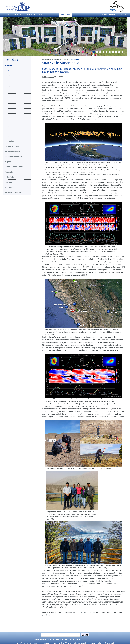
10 (123, 53)
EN (125, 14)
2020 (65, 59)
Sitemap (36, 639)
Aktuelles (45, 59)
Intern (50, 639)
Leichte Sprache (108, 15)
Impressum (44, 639)
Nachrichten (53, 59)
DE (122, 14)
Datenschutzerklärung (61, 639)
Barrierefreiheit (75, 639)
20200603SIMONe (74, 59)
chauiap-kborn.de (50, 615)
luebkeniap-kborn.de (86, 612)
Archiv (60, 59)
